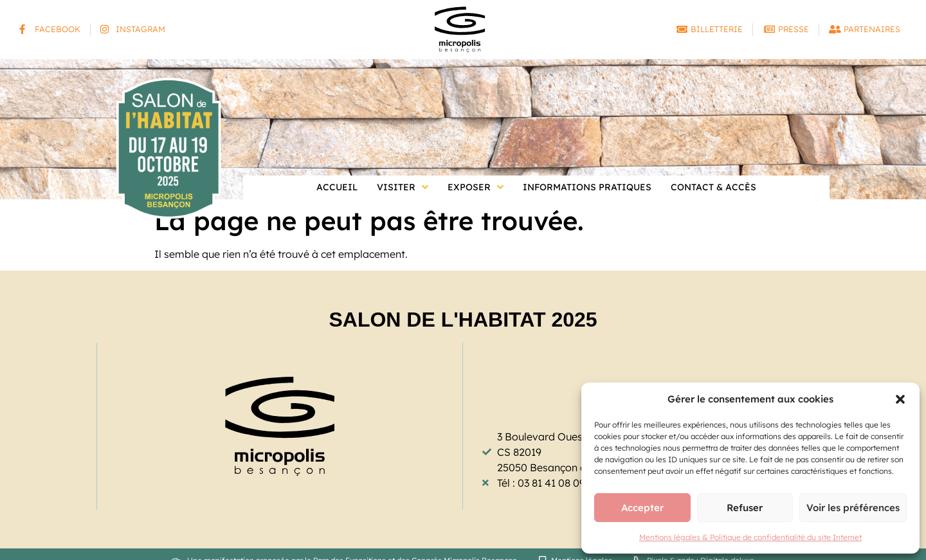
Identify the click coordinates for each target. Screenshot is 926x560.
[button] (900, 399)
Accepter (642, 508)
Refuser (745, 508)
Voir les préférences (853, 508)
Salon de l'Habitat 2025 (463, 320)
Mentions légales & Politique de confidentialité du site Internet (750, 537)
